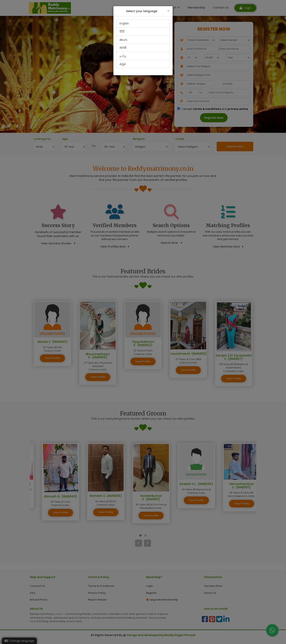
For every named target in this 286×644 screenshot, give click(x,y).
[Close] (168, 11)
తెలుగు (123, 40)
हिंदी (122, 32)
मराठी (123, 48)
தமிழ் (123, 56)
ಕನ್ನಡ (123, 64)
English (124, 23)
